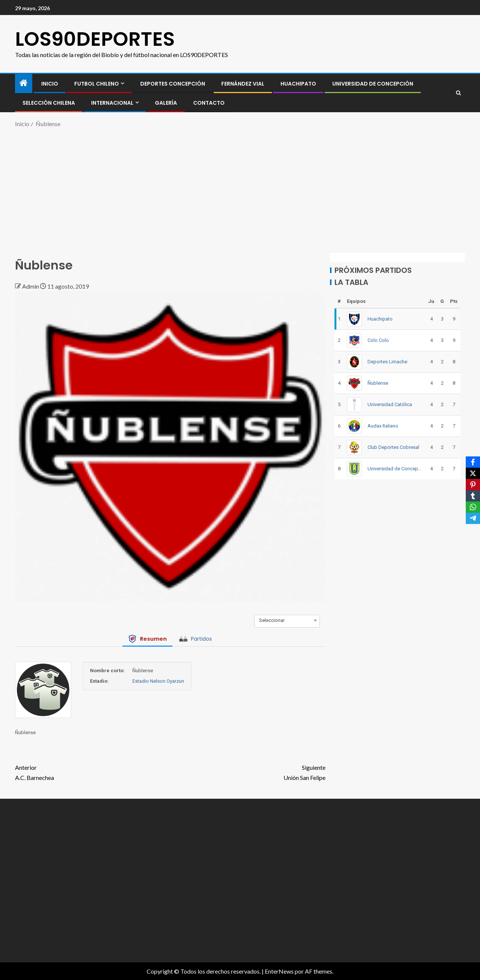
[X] (473, 473)
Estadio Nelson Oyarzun (158, 681)
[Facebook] (473, 462)
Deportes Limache (387, 362)
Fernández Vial (243, 84)
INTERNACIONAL (112, 103)
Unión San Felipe (248, 772)
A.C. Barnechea (93, 772)
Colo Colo (378, 340)
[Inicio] (24, 83)
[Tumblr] (473, 496)
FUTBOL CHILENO (97, 84)
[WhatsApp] (473, 507)
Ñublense (378, 383)
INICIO (50, 84)
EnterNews (279, 971)
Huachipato (298, 84)
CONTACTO (209, 103)
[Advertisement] (240, 189)
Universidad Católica (390, 404)
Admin (31, 286)
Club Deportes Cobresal (393, 447)
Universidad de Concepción (373, 84)
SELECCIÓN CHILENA (49, 103)
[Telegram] (473, 518)
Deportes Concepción (173, 84)
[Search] (458, 93)
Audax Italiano (383, 426)
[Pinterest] (473, 485)
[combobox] (287, 620)
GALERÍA (166, 103)
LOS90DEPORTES (95, 39)
